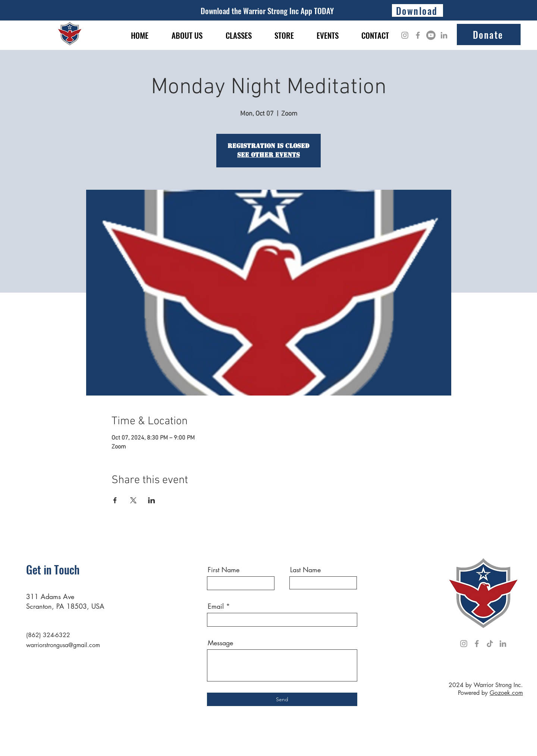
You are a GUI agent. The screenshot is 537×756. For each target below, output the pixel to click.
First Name (224, 570)
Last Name (305, 570)
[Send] (282, 699)
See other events (268, 155)
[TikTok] (490, 644)
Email (216, 606)
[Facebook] (418, 35)
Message (220, 643)
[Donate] (489, 34)
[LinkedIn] (444, 35)
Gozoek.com (506, 693)
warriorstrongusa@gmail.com (63, 645)
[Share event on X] (133, 500)
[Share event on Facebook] (115, 500)
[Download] (417, 10)
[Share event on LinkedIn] (152, 500)
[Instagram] (405, 35)
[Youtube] (431, 35)
